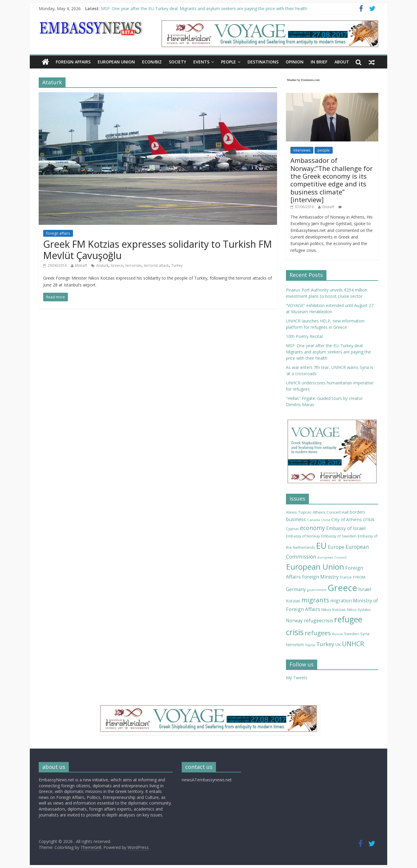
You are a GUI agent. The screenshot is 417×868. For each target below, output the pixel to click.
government (317, 590)
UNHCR (353, 644)
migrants (315, 600)
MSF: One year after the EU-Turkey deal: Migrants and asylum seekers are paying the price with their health (204, 8)
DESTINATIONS (263, 62)
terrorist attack (156, 265)
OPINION (295, 62)
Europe (336, 547)
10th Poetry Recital (304, 336)
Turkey (177, 265)
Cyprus (292, 529)
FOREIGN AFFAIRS (73, 62)
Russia (337, 634)
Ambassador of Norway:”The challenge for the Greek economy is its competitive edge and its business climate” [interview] (332, 180)
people (324, 150)
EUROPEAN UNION (116, 62)
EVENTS (201, 62)
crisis (369, 519)
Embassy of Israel (346, 528)
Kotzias (293, 601)
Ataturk (102, 265)
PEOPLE (228, 62)
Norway (294, 621)
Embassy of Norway (303, 536)
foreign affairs (58, 233)
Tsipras (310, 645)
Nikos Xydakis (359, 610)
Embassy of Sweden (339, 536)
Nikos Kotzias (334, 610)
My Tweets (297, 678)
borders (357, 512)
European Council (332, 557)
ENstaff (81, 265)
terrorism (133, 265)
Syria (365, 634)
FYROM (359, 577)
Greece (117, 265)
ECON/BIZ (152, 62)
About (342, 62)
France (346, 577)
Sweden (351, 634)
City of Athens (347, 519)
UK (338, 645)
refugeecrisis (318, 621)
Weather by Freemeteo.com (303, 80)
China (326, 520)
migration (341, 601)
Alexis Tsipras (299, 512)
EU (321, 546)
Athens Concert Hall (331, 512)
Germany (296, 589)
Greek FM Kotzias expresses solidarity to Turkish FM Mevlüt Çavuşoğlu (158, 250)
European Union (315, 567)
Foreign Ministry (320, 577)
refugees (318, 633)
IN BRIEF (319, 62)
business (296, 519)
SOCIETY (178, 62)
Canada (313, 520)
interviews (302, 150)
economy (312, 528)
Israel (365, 589)
